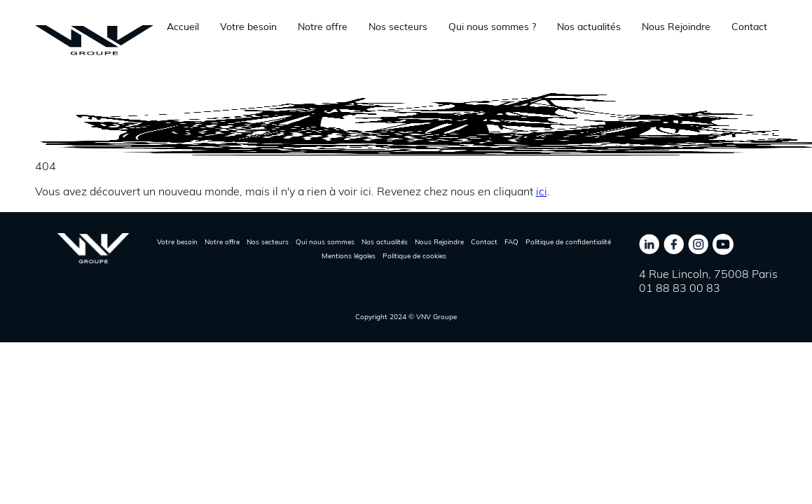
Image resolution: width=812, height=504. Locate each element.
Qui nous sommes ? (492, 27)
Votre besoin (248, 27)
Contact (749, 27)
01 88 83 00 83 (680, 288)
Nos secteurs (398, 27)
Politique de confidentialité (568, 242)
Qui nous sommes (325, 242)
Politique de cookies (414, 256)
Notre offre (323, 27)
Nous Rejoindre (676, 27)
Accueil (183, 27)
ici (542, 191)
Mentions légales (349, 256)
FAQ (511, 242)
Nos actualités (589, 27)
